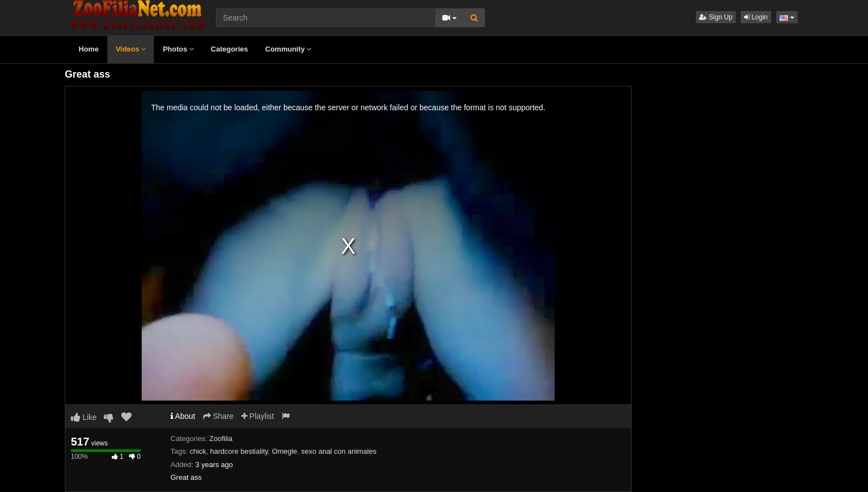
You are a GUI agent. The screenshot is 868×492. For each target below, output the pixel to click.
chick (198, 451)
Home (89, 49)
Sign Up (716, 17)
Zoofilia (221, 439)
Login (756, 17)
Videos (131, 49)
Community (288, 49)
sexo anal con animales (339, 451)
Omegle (285, 451)
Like (84, 417)
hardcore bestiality (239, 451)
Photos (178, 49)
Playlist (258, 416)
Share (218, 416)
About (183, 416)
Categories (229, 49)
